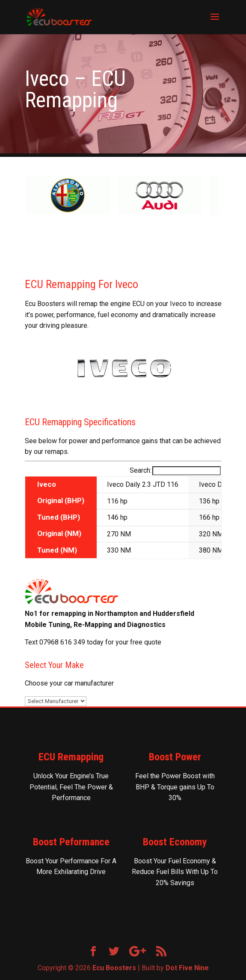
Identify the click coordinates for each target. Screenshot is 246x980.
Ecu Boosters (114, 968)
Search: (175, 470)
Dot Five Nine (187, 968)
